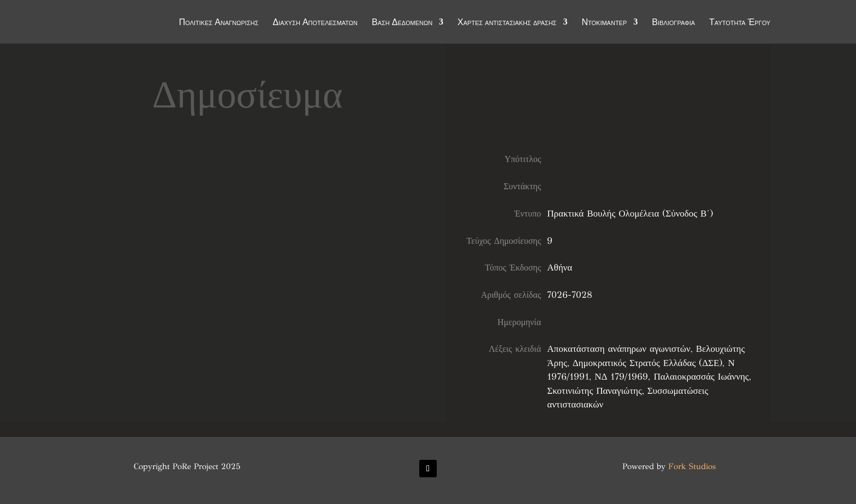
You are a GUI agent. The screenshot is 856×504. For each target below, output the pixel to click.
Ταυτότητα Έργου (740, 23)
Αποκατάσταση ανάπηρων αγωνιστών (619, 349)
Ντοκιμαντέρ (604, 23)
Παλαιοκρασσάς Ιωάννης (701, 377)
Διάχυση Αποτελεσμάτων (315, 23)
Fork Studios (692, 466)
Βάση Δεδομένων (402, 23)
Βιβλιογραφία (673, 23)
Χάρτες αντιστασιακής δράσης (507, 23)
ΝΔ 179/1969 (621, 377)
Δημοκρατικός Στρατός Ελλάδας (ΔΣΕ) (648, 363)
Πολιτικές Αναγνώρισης (219, 23)
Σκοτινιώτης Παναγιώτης (594, 391)
